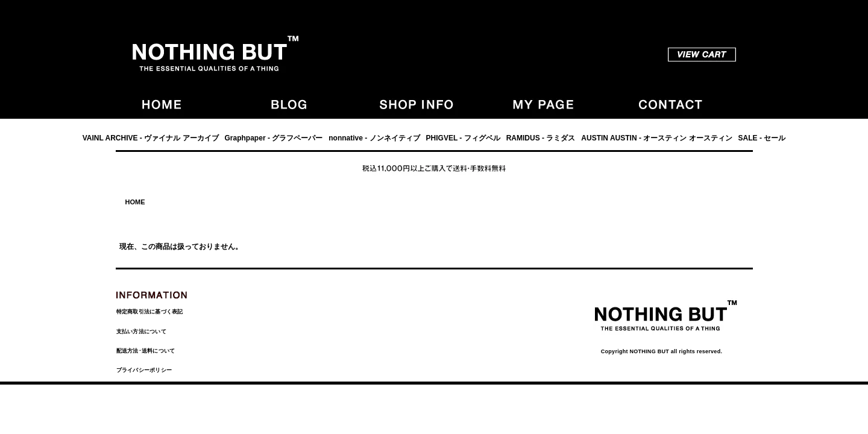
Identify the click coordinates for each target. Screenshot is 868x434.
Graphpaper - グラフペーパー (274, 138)
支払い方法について (141, 332)
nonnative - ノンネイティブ (374, 138)
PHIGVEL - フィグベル (463, 138)
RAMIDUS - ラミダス (541, 138)
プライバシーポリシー (144, 370)
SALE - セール (762, 138)
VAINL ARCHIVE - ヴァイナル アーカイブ (151, 138)
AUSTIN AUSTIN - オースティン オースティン (656, 138)
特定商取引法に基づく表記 (150, 312)
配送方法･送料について (146, 351)
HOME (135, 202)
